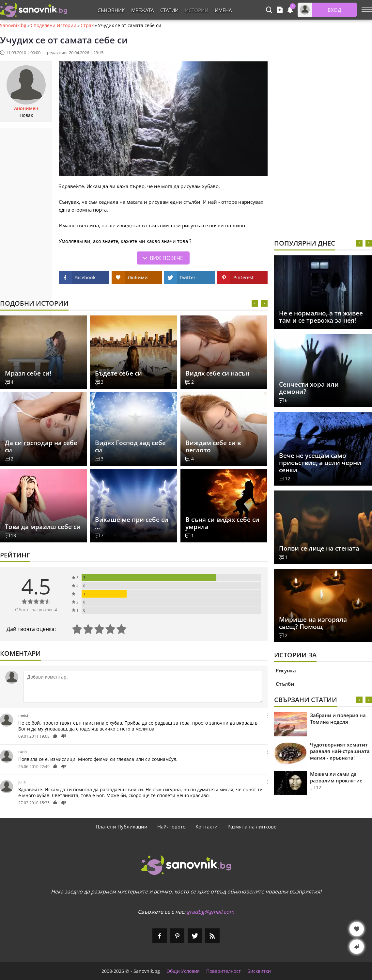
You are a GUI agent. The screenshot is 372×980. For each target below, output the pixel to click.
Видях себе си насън (217, 373)
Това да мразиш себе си (43, 527)
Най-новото (171, 827)
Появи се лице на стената (319, 548)
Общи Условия (183, 971)
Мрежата (142, 10)
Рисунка (286, 670)
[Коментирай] (143, 687)
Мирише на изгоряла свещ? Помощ (313, 623)
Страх (87, 25)
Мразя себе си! (28, 373)
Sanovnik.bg (13, 25)
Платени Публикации (122, 827)
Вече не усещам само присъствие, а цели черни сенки (320, 463)
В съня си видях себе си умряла (222, 523)
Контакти (207, 827)
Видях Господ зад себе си (130, 446)
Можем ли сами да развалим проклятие (336, 777)
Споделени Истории (54, 25)
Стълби (285, 684)
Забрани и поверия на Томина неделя (338, 718)
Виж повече (166, 258)
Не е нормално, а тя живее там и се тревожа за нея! (321, 317)
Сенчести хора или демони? (309, 388)
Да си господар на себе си (41, 446)
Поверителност (224, 971)
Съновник (111, 10)
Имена (223, 10)
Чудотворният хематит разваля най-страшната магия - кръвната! (340, 751)
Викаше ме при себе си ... (132, 523)
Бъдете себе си (118, 373)
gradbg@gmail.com (210, 912)
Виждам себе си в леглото (213, 446)
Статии (169, 10)
